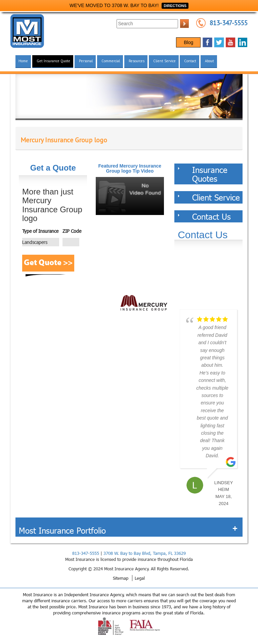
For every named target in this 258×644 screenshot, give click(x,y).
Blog (188, 42)
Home (23, 61)
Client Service (164, 61)
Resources (137, 61)
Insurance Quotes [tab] (203, 174)
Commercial (111, 61)
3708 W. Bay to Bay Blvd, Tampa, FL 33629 (145, 553)
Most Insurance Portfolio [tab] (128, 530)
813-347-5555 (229, 23)
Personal (86, 61)
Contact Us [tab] (204, 216)
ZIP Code (72, 231)
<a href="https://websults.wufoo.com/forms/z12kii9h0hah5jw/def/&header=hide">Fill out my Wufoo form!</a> (208, 279)
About (209, 61)
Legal (140, 578)
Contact (190, 61)
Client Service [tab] (209, 197)
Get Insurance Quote (53, 61)
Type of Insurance (40, 231)
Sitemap (121, 578)
